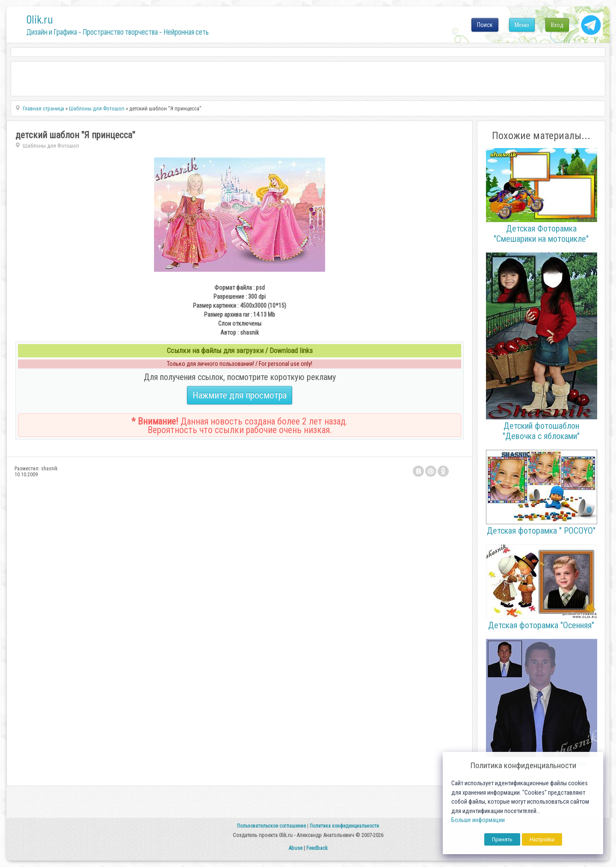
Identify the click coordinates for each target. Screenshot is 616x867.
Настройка (542, 839)
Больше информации (478, 820)
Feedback (317, 848)
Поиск (485, 25)
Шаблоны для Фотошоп (51, 146)
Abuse (295, 848)
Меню (522, 25)
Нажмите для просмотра (240, 395)
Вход (557, 25)
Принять (502, 839)
